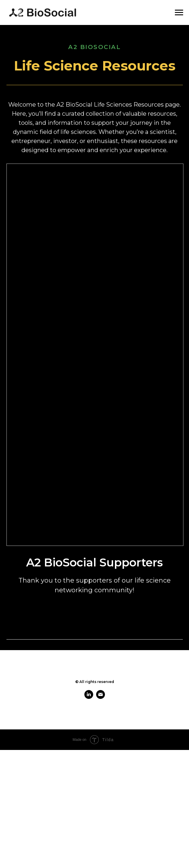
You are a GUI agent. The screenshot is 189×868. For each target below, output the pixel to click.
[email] (101, 697)
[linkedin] (89, 697)
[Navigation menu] (179, 13)
